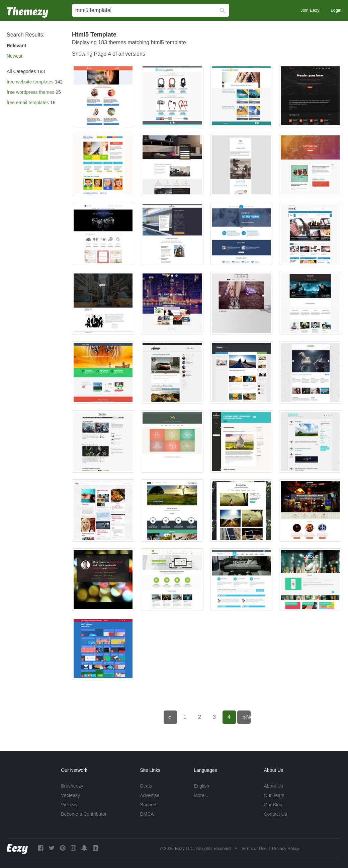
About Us (273, 786)
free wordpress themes (30, 92)
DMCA (147, 814)
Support (148, 805)
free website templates (30, 82)
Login (336, 10)
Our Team (274, 795)
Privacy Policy (286, 848)
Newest (15, 56)
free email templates (28, 103)
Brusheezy (72, 786)
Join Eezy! (311, 10)
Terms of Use (254, 848)
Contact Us (275, 814)
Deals (146, 786)
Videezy (69, 805)
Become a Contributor (84, 814)
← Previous (175, 717)
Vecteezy (70, 795)
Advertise (150, 795)
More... (201, 795)
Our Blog (273, 805)
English (201, 786)
